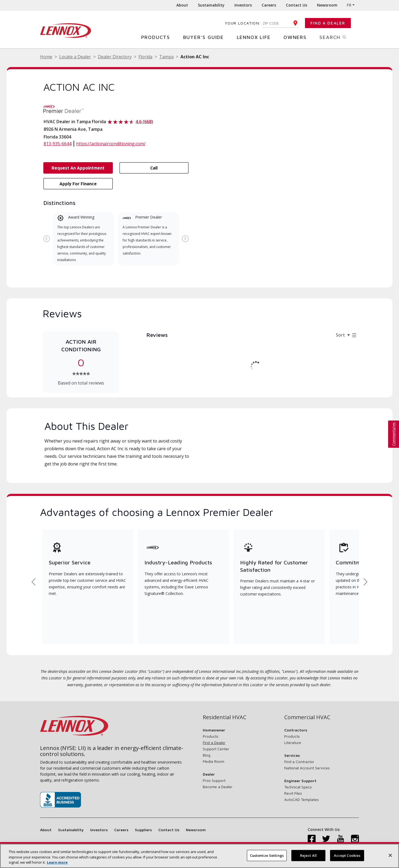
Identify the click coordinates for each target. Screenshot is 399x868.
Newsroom (327, 5)
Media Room (214, 761)
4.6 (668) (144, 122)
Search (339, 37)
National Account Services (307, 768)
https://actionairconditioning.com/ (111, 144)
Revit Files (293, 793)
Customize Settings (267, 857)
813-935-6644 (58, 144)
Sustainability (211, 5)
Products (158, 37)
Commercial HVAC (307, 717)
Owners (297, 37)
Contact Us (297, 5)
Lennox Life (256, 37)
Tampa (166, 57)
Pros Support (214, 780)
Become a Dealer (218, 787)
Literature (293, 743)
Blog (207, 755)
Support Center (216, 749)
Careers (269, 5)
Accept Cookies (347, 857)
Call (154, 168)
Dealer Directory (115, 57)
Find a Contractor (299, 762)
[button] (394, 434)
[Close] (390, 857)
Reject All (308, 857)
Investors (243, 5)
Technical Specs (298, 787)
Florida (145, 57)
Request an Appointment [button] (78, 168)
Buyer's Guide (205, 37)
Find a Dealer (328, 23)
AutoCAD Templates (302, 799)
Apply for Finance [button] (78, 184)
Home (46, 57)
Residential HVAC (225, 717)
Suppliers (143, 830)
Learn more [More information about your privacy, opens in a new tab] (57, 864)
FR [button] (349, 5)
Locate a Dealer (75, 57)
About (182, 5)
